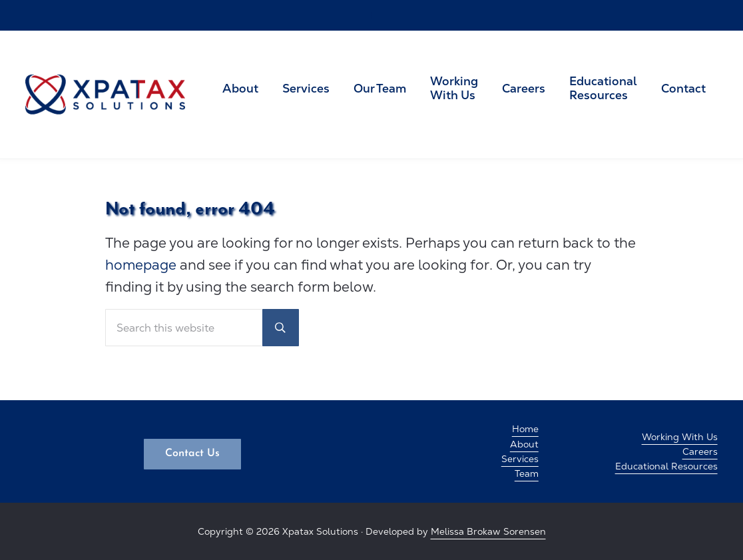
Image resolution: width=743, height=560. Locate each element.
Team (527, 473)
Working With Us (680, 437)
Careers (700, 451)
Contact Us (192, 453)
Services (520, 459)
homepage (141, 265)
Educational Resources (666, 466)
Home (525, 429)
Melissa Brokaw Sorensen (488, 531)
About (524, 444)
